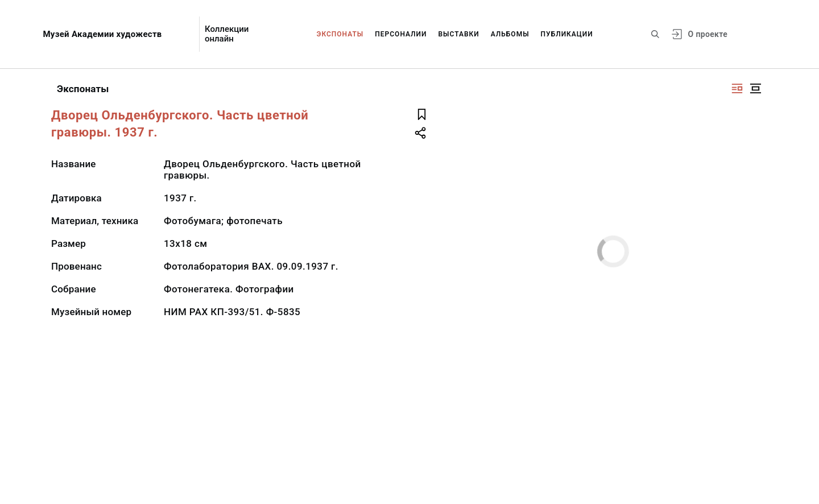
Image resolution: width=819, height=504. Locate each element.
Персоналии (401, 34)
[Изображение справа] (737, 88)
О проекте (708, 34)
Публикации (567, 34)
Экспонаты (340, 34)
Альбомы (510, 34)
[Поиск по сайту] (655, 34)
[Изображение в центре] (755, 88)
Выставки (458, 34)
